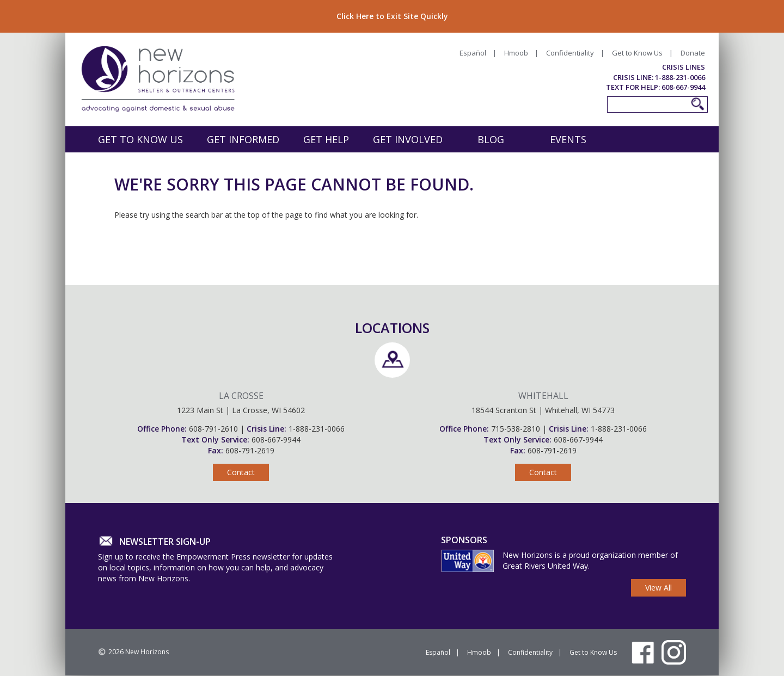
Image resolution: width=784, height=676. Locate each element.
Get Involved (408, 139)
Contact (241, 472)
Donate (693, 53)
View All (659, 588)
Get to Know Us (637, 53)
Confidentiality (570, 53)
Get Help (326, 139)
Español (473, 53)
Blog (491, 139)
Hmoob (516, 53)
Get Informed (243, 139)
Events (568, 139)
